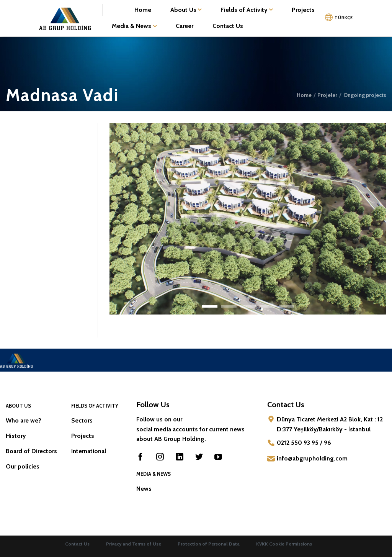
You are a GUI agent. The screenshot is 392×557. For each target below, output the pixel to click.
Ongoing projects (365, 95)
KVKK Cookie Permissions (284, 544)
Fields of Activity (247, 10)
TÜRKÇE (344, 18)
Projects (303, 10)
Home (143, 10)
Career (185, 26)
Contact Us (228, 26)
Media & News (134, 26)
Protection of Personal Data (209, 544)
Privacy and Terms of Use (134, 544)
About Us (186, 10)
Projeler (327, 95)
